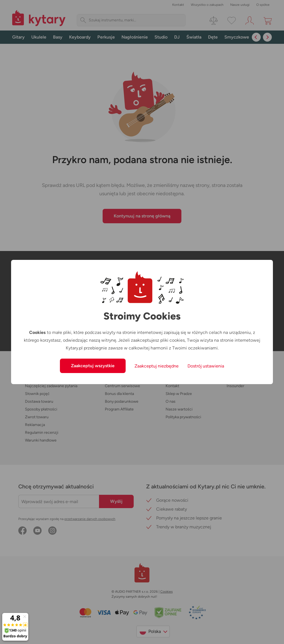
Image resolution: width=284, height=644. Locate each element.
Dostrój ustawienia (206, 366)
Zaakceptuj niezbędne (157, 366)
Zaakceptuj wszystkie (93, 366)
